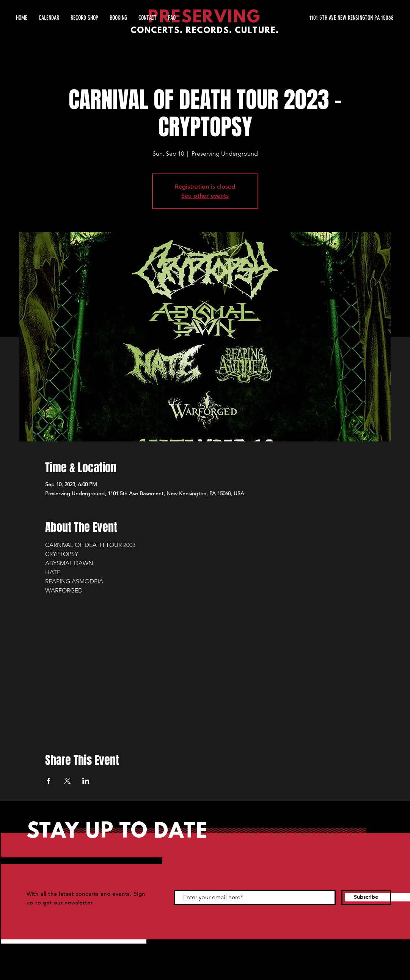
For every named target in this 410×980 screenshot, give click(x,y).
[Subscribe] (366, 897)
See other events (205, 196)
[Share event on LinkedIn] (86, 781)
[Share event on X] (67, 781)
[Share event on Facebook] (49, 781)
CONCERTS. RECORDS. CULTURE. (205, 31)
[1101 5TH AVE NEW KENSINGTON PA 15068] (322, 18)
